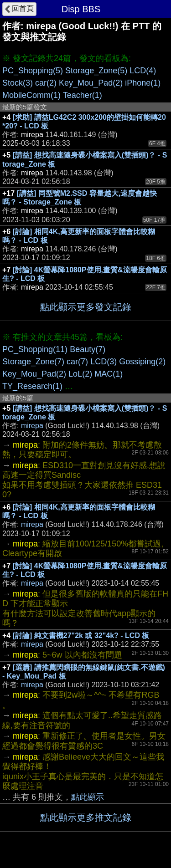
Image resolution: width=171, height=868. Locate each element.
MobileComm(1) (31, 95)
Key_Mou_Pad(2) (91, 83)
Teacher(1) (83, 95)
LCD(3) (104, 362)
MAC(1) (109, 374)
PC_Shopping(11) (35, 349)
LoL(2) (80, 374)
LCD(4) (143, 71)
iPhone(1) (143, 83)
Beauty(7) (88, 349)
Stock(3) (18, 83)
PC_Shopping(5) (33, 71)
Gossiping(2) (142, 362)
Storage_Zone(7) (33, 362)
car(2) (46, 83)
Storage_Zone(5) (96, 71)
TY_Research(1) (32, 386)
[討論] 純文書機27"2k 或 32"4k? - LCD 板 (81, 636)
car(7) (77, 362)
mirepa (32, 426)
